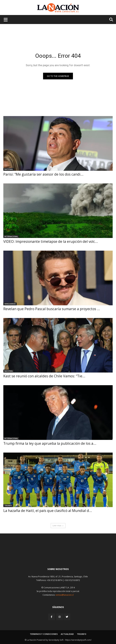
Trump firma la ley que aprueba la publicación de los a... (50, 443)
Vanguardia (10, 304)
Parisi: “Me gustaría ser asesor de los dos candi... (43, 174)
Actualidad (67, 634)
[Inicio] (58, 557)
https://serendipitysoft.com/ (78, 640)
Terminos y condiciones (44, 634)
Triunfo (8, 506)
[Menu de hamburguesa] (6, 20)
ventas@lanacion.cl (65, 595)
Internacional (11, 236)
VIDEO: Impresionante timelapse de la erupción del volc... (51, 241)
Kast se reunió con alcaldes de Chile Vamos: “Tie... (44, 376)
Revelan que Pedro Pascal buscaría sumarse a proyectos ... (52, 309)
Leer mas (58, 526)
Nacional (9, 169)
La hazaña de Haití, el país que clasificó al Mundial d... (48, 511)
